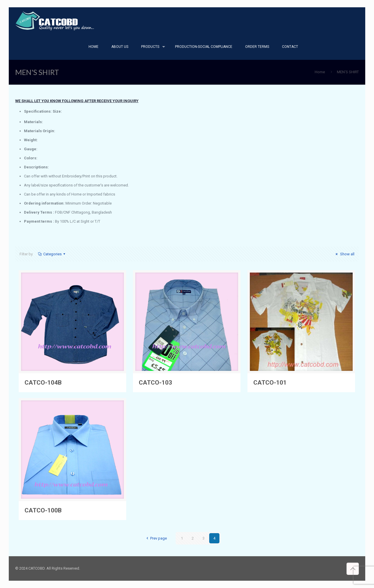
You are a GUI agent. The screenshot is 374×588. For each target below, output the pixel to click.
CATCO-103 (155, 383)
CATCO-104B (43, 383)
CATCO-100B (43, 510)
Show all (344, 254)
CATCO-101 (270, 383)
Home (320, 72)
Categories (52, 254)
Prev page (156, 538)
